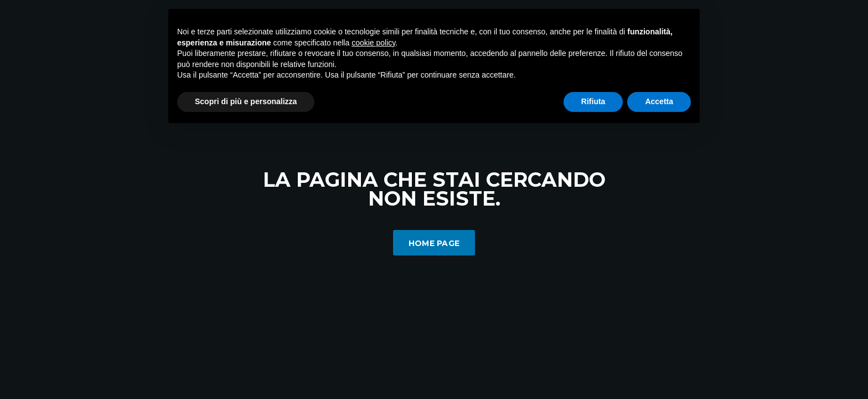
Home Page (434, 243)
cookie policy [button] (373, 43)
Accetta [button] (659, 101)
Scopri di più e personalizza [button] (246, 101)
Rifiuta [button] (593, 101)
